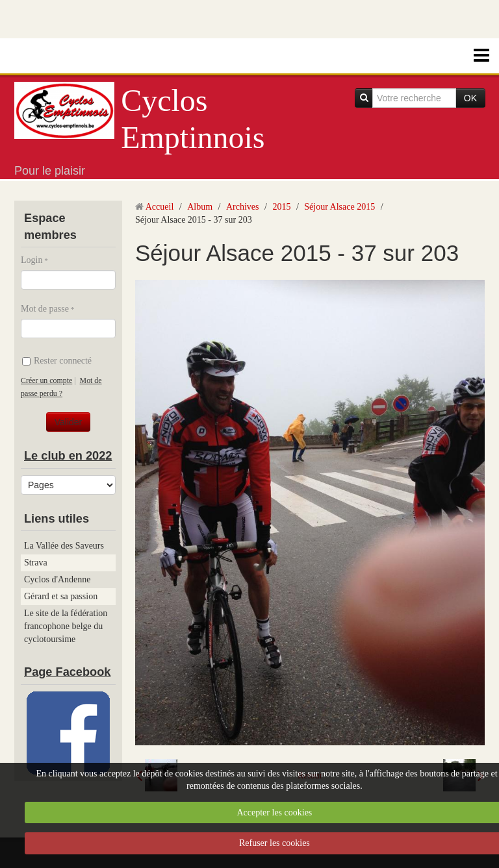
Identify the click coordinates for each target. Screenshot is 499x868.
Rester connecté (57, 361)
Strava (36, 563)
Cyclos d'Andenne (57, 579)
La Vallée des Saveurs (64, 546)
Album (200, 207)
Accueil (160, 207)
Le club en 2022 (68, 456)
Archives (243, 207)
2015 (281, 207)
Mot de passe (45, 309)
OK (470, 98)
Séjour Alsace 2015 (339, 207)
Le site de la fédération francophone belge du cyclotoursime (66, 626)
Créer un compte (46, 380)
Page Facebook (67, 672)
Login (32, 260)
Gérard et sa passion (61, 596)
